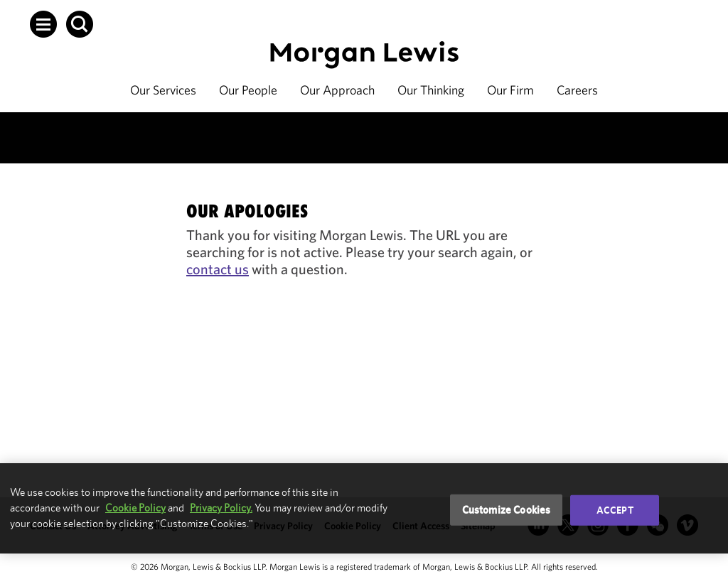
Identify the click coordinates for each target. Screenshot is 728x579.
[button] (43, 24)
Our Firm (510, 90)
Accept (615, 510)
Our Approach (337, 90)
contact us (218, 269)
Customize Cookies (507, 510)
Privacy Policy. (221, 508)
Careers (577, 90)
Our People (248, 90)
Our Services (163, 90)
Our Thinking (431, 90)
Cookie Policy (135, 508)
